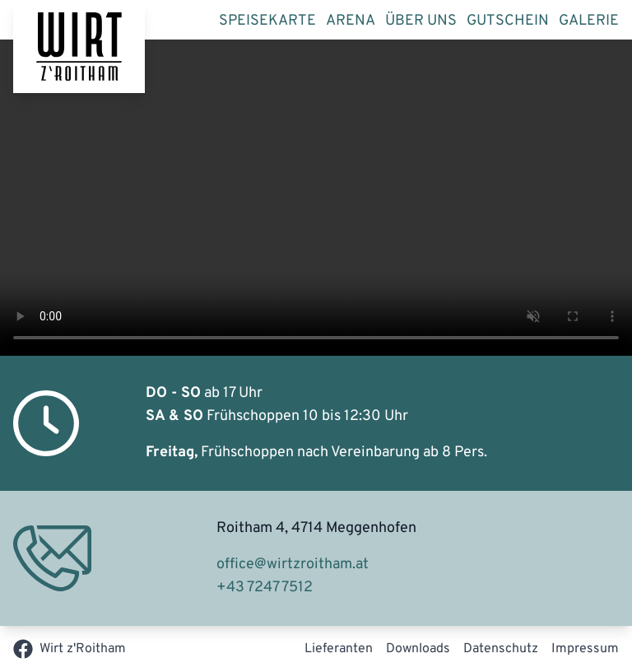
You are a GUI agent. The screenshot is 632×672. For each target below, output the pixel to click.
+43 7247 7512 (265, 588)
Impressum (585, 649)
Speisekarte (267, 21)
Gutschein (508, 21)
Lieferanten (339, 649)
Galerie (589, 21)
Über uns (421, 21)
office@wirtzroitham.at (293, 565)
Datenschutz (501, 649)
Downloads (418, 649)
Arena (351, 21)
